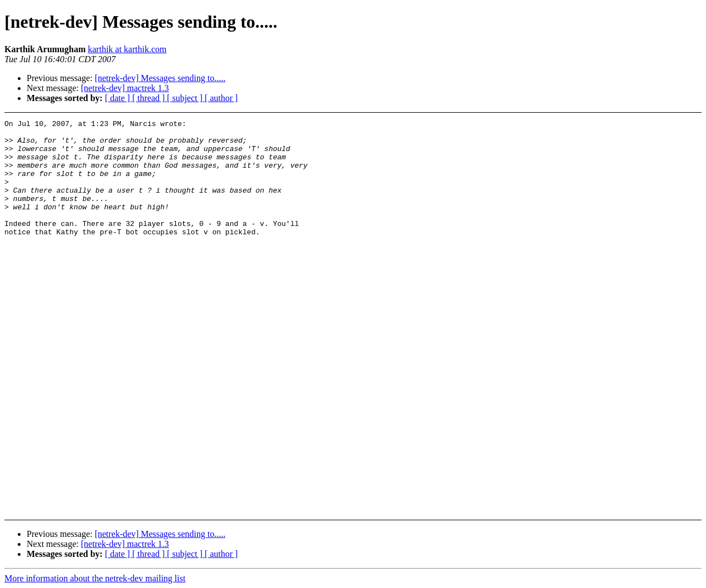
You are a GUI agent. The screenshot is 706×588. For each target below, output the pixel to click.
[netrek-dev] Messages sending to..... (160, 78)
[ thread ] (150, 98)
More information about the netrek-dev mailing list (95, 578)
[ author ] (221, 98)
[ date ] (118, 98)
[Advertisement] (632, 147)
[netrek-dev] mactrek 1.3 (125, 88)
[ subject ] (186, 98)
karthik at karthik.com (127, 49)
